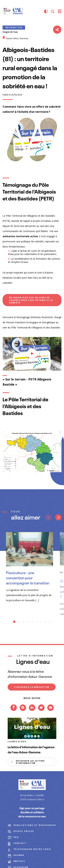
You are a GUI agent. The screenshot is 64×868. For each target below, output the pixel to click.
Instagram (23, 713)
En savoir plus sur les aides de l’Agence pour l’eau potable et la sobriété (31, 300)
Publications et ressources (35, 825)
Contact (20, 843)
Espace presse (24, 831)
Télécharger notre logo (32, 849)
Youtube (51, 713)
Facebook (14, 713)
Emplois (19, 861)
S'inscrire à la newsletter (32, 687)
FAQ (16, 837)
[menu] (60, 11)
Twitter (41, 713)
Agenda (19, 855)
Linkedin (32, 713)
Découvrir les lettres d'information (30, 762)
